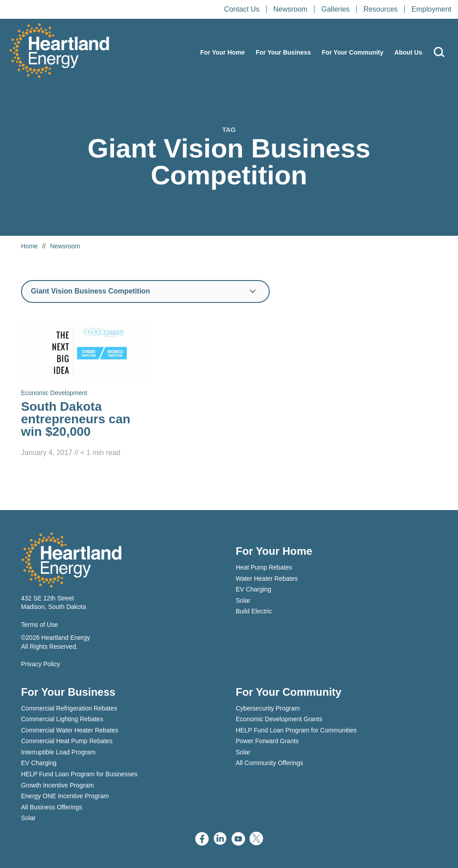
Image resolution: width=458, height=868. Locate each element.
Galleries (335, 9)
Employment (431, 9)
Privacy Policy (40, 664)
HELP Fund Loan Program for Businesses (79, 774)
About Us (408, 52)
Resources (381, 9)
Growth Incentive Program (57, 785)
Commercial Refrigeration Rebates (69, 708)
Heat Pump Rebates (264, 567)
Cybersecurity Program (268, 708)
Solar (243, 600)
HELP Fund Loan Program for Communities (296, 730)
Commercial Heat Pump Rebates (67, 741)
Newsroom (290, 9)
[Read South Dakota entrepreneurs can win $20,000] (86, 390)
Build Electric (254, 611)
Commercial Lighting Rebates (62, 719)
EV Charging (253, 589)
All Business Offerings (52, 807)
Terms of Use (39, 625)
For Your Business (283, 52)
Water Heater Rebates (267, 579)
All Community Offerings (269, 763)
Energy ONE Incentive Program (65, 796)
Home (29, 246)
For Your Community (352, 52)
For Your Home (222, 52)
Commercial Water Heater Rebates (70, 730)
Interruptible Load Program (58, 752)
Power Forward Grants (267, 741)
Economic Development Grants (279, 719)
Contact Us (242, 9)
